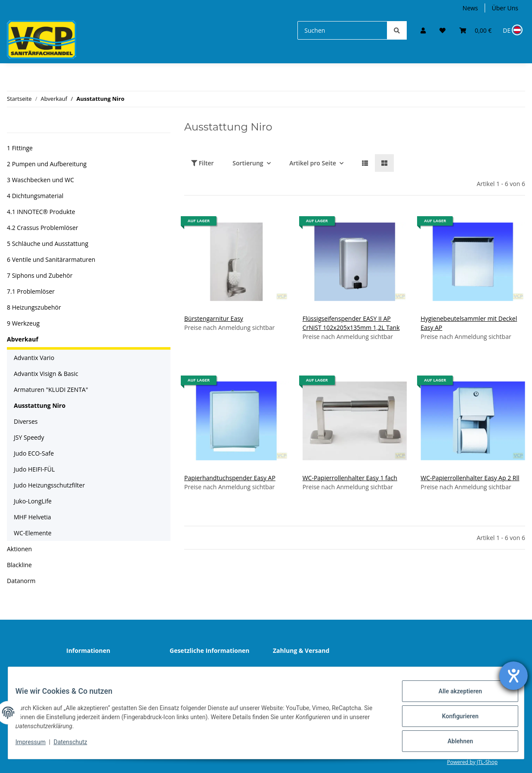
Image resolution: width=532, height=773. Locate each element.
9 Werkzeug (23, 323)
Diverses (26, 421)
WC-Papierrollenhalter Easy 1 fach (350, 478)
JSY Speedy (29, 437)
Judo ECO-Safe (34, 453)
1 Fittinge (20, 148)
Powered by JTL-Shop (472, 762)
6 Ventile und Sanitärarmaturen (51, 259)
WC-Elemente (33, 533)
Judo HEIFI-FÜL (34, 469)
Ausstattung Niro (40, 405)
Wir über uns (91, 669)
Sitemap (291, 669)
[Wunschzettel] (442, 30)
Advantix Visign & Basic (46, 374)
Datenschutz (194, 669)
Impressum (37, 746)
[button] (423, 30)
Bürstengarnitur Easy (214, 318)
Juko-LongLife (33, 501)
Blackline (19, 565)
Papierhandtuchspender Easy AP (230, 478)
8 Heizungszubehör (34, 307)
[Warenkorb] (475, 30)
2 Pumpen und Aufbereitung (47, 164)
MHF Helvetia (32, 517)
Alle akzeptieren (453, 698)
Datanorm (21, 581)
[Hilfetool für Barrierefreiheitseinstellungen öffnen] (513, 676)
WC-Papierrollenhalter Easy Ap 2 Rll (470, 478)
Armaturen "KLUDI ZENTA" (51, 390)
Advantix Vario (34, 358)
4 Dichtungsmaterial (35, 196)
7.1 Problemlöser (31, 291)
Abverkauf (23, 339)
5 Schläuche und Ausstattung (48, 244)
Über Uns (505, 8)
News (470, 8)
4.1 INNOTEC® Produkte (41, 212)
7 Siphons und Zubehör (40, 275)
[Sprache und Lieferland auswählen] (512, 30)
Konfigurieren (453, 720)
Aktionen (19, 549)
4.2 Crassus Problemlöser (43, 228)
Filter (203, 163)
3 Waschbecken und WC (40, 180)
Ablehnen (453, 742)
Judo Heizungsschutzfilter (49, 485)
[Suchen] (342, 30)
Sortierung (248, 163)
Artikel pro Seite (313, 163)
